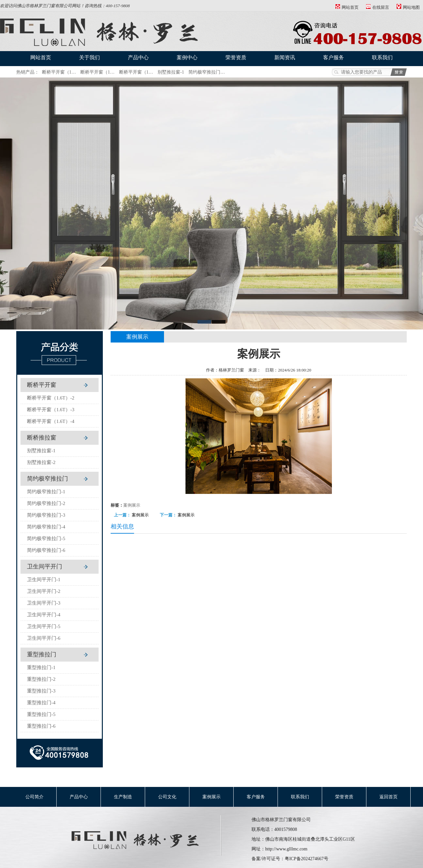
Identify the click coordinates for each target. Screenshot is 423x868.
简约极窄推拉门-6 (46, 550)
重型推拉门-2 (41, 679)
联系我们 (382, 57)
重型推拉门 (42, 654)
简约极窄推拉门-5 (46, 539)
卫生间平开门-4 (44, 615)
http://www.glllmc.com (286, 849)
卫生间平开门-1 (44, 580)
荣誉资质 (236, 57)
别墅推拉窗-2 (41, 462)
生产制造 (123, 797)
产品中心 (138, 57)
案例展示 (132, 505)
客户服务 (334, 57)
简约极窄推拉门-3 (46, 515)
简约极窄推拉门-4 (46, 527)
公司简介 (34, 797)
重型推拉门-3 (41, 691)
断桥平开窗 (42, 385)
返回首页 (389, 797)
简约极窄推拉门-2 (46, 503)
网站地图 (408, 7)
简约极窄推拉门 (48, 479)
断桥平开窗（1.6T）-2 (51, 398)
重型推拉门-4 (41, 703)
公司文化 (167, 797)
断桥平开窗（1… (59, 72)
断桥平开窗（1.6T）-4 (51, 421)
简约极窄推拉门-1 (46, 492)
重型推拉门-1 (41, 667)
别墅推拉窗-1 (171, 72)
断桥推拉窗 (42, 438)
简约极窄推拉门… (207, 72)
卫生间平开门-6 (44, 638)
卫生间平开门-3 (44, 603)
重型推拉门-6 (41, 726)
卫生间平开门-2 (44, 591)
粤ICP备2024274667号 (307, 859)
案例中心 (187, 57)
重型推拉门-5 (41, 714)
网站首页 (347, 7)
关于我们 (89, 57)
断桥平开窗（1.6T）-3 (51, 410)
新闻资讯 (285, 57)
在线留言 (378, 7)
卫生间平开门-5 (44, 626)
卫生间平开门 (45, 567)
